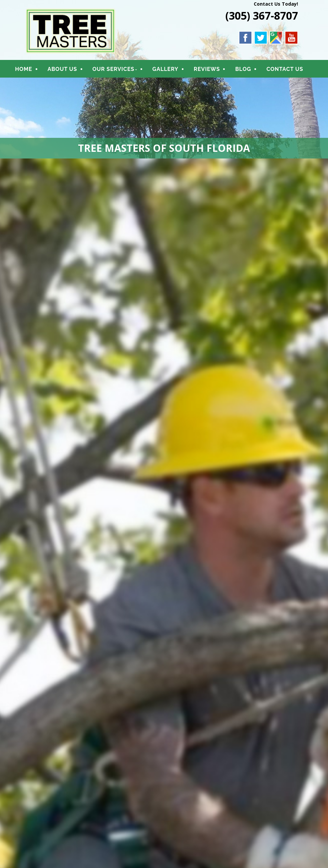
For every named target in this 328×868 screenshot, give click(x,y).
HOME (31, 71)
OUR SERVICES (121, 71)
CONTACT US (48, 85)
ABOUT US (70, 71)
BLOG (251, 71)
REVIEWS (215, 71)
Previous (8, 527)
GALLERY (173, 71)
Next (320, 527)
